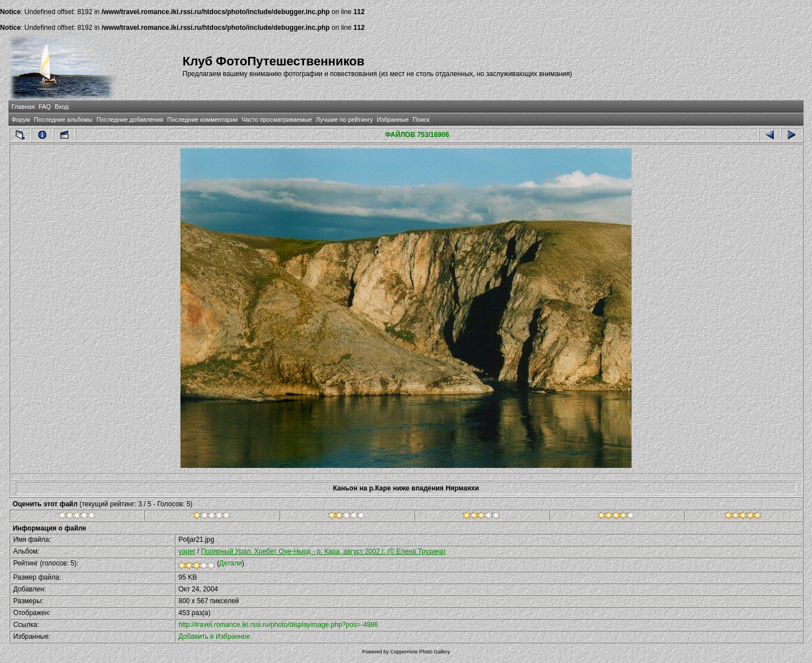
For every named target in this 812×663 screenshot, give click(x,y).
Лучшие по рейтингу (344, 120)
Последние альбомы (63, 120)
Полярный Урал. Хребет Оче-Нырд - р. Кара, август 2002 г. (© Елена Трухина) (324, 551)
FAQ (45, 107)
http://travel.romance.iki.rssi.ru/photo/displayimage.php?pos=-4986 (278, 625)
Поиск (421, 120)
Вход (61, 107)
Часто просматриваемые (277, 120)
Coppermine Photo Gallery (420, 652)
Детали (231, 563)
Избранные (392, 120)
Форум (21, 120)
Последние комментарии (202, 120)
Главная (23, 107)
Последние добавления (130, 120)
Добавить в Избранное (214, 637)
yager (187, 551)
